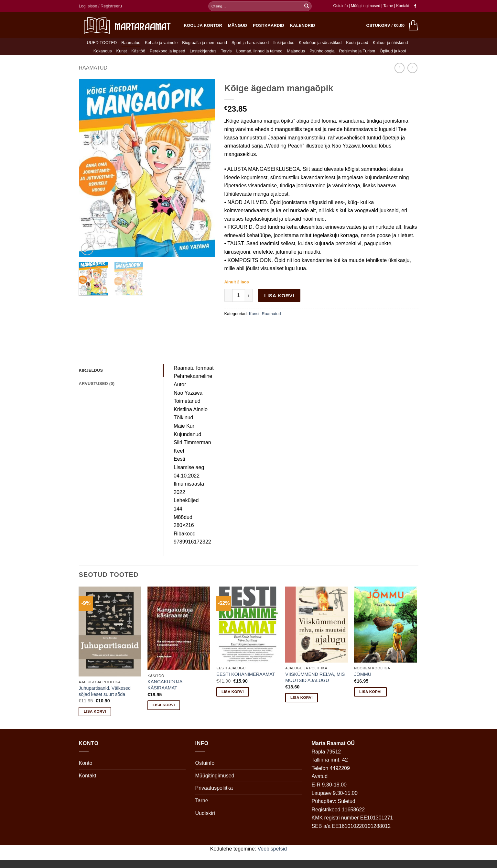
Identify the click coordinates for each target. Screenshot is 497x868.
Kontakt (403, 6)
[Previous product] (412, 68)
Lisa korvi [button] (95, 711)
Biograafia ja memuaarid (205, 43)
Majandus (296, 51)
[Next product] (400, 68)
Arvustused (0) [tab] (97, 384)
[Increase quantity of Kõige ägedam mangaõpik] (249, 295)
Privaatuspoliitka (214, 788)
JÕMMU (363, 674)
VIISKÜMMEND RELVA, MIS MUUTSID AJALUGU (315, 677)
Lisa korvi (279, 296)
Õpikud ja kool (393, 51)
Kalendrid (303, 25)
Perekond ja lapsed (167, 51)
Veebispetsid (272, 849)
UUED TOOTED (102, 43)
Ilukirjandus (284, 43)
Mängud (238, 25)
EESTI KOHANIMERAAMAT (246, 674)
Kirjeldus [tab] (91, 370)
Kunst (122, 51)
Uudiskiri (205, 813)
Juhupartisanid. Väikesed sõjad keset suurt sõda (105, 691)
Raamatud (131, 43)
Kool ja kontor (203, 25)
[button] (101, 6)
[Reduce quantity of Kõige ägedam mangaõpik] (228, 295)
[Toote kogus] (239, 295)
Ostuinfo (341, 6)
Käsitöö (138, 51)
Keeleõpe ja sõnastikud (320, 43)
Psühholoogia (322, 51)
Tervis (226, 51)
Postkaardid (269, 25)
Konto (86, 763)
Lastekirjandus (203, 51)
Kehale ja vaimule (161, 43)
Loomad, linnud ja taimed (259, 51)
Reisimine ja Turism (357, 51)
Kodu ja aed (357, 43)
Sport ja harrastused (250, 43)
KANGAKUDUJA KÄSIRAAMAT (165, 685)
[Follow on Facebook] (415, 6)
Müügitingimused (366, 6)
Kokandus (103, 51)
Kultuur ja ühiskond (390, 43)
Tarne (389, 6)
